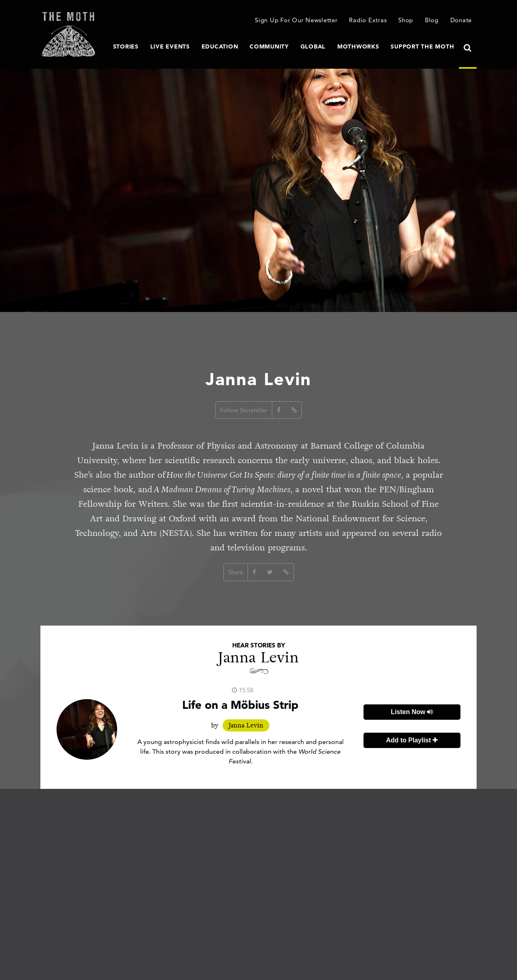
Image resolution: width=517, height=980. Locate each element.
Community (269, 46)
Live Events (170, 46)
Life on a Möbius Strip (240, 705)
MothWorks (358, 46)
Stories (126, 46)
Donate (461, 20)
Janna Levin (246, 725)
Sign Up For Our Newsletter (296, 20)
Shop (406, 20)
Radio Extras (368, 20)
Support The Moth (422, 46)
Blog (432, 20)
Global (313, 46)
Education (220, 46)
